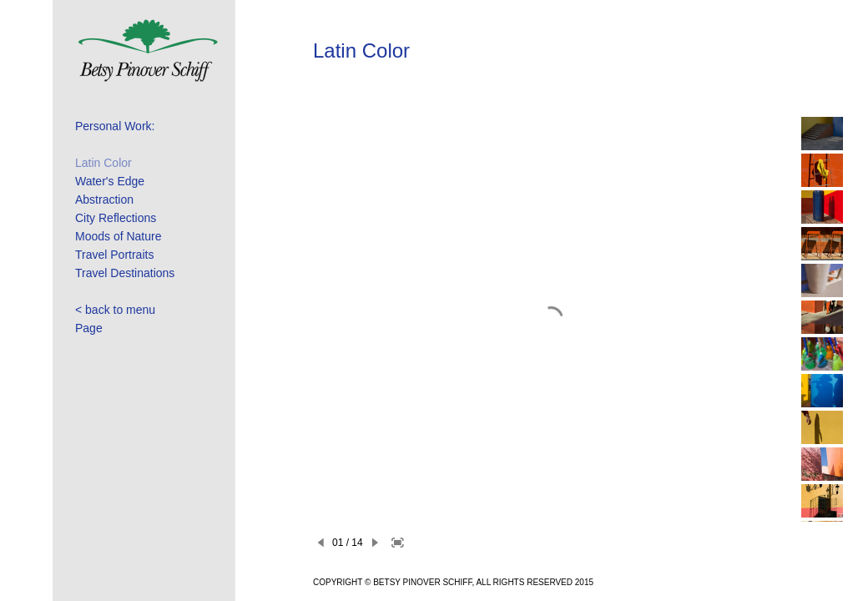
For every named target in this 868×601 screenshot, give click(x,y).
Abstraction (104, 199)
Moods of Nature (119, 236)
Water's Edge (110, 181)
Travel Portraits (114, 255)
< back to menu (115, 310)
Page (89, 328)
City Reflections (116, 218)
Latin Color (103, 163)
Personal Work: (115, 126)
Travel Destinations (125, 273)
